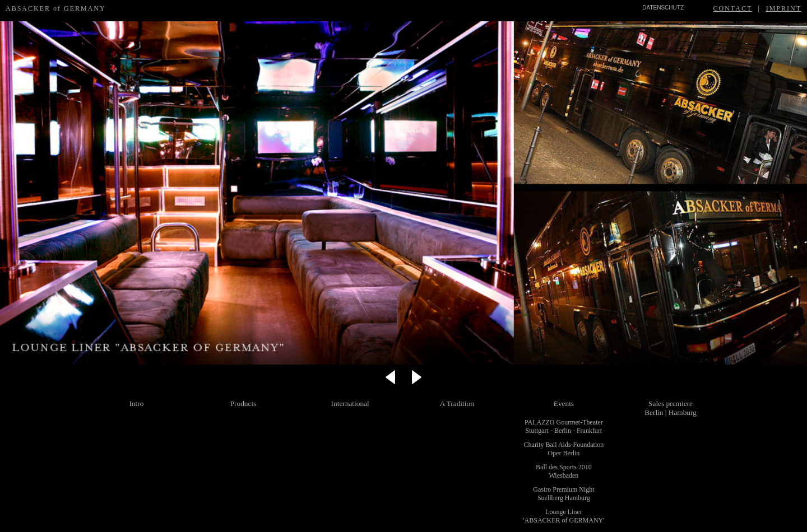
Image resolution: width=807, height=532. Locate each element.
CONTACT (733, 8)
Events (564, 403)
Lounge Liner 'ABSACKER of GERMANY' (563, 516)
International (350, 403)
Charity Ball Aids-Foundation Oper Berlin (564, 449)
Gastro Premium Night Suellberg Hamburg (563, 494)
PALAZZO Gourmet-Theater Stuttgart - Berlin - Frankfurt (564, 426)
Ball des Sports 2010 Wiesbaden (564, 471)
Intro (136, 403)
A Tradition (457, 403)
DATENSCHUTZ (663, 8)
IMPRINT (784, 8)
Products (244, 403)
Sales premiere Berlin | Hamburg (671, 408)
